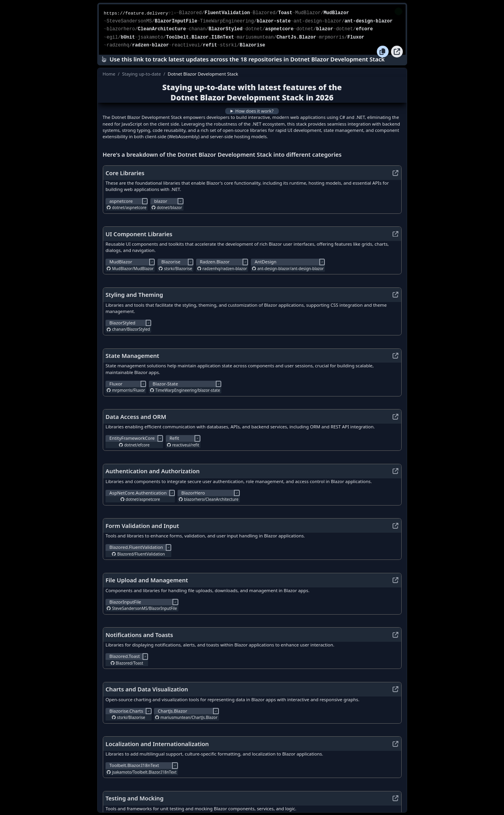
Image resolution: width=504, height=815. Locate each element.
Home (109, 72)
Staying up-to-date (142, 72)
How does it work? (254, 109)
